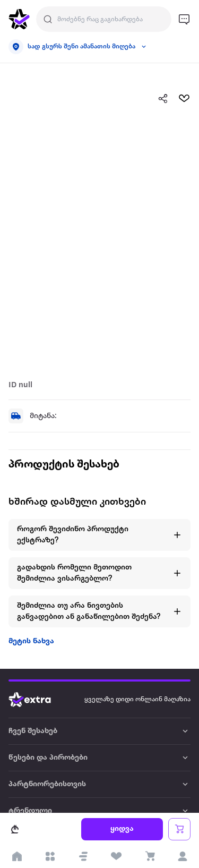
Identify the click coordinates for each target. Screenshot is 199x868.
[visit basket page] (149, 856)
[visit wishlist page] (116, 856)
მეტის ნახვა (31, 641)
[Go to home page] (38, 700)
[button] (83, 856)
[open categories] (50, 856)
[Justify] (48, 19)
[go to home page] (19, 19)
